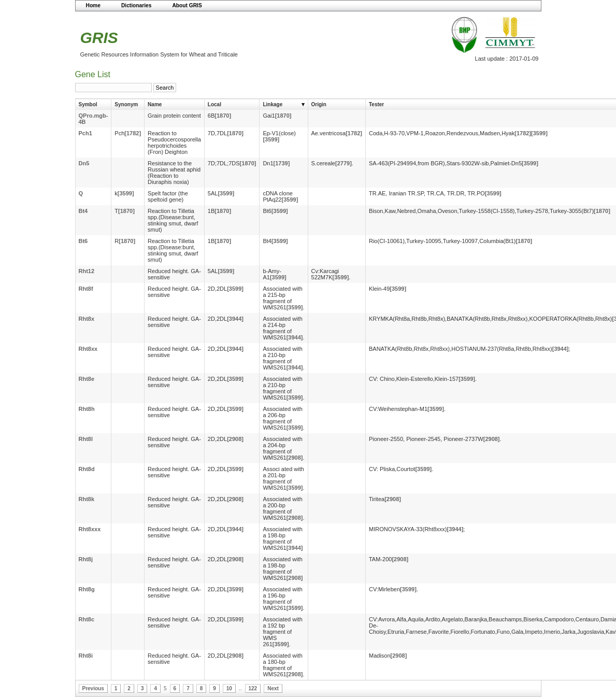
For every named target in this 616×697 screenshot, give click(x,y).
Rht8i (86, 656)
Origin (319, 104)
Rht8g (87, 589)
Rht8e (87, 379)
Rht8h (87, 409)
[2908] (235, 439)
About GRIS (187, 5)
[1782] (133, 133)
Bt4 (83, 211)
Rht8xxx (90, 529)
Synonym (126, 104)
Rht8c (87, 619)
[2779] (343, 163)
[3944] (235, 319)
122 (253, 688)
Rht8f (86, 289)
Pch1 (85, 133)
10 (229, 688)
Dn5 (84, 163)
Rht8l (86, 439)
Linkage (273, 104)
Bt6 (83, 241)
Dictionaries (137, 5)
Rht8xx (88, 349)
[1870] (223, 116)
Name (155, 104)
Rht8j (86, 559)
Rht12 (87, 271)
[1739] (282, 163)
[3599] (271, 139)
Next (273, 688)
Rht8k (87, 499)
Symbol (88, 104)
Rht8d (87, 469)
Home (93, 5)
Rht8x (87, 319)
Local (214, 104)
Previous (93, 688)
